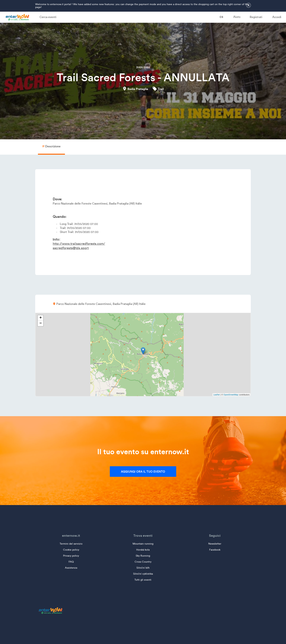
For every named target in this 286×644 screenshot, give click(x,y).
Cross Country (143, 562)
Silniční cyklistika (143, 574)
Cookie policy (71, 550)
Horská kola (143, 550)
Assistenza (71, 568)
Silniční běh (143, 568)
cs (219, 17)
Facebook (215, 550)
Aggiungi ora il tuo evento (143, 472)
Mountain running (143, 544)
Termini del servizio (71, 544)
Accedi (277, 17)
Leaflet (217, 395)
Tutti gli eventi (143, 580)
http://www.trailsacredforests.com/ (79, 244)
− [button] (41, 323)
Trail (161, 89)
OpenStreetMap (231, 395)
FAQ (71, 562)
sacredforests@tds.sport (71, 248)
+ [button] (41, 318)
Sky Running (143, 556)
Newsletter (215, 544)
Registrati (256, 17)
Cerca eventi (48, 17)
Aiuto (237, 17)
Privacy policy (71, 556)
